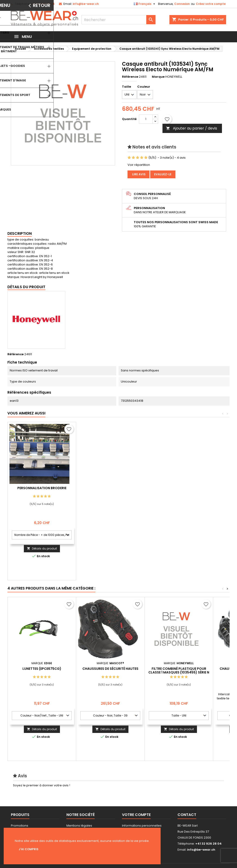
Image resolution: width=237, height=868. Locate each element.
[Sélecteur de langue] (145, 4)
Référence (130, 77)
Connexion (182, 4)
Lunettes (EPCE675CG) (42, 669)
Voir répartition (139, 165)
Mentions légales (79, 826)
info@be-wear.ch (86, 4)
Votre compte (136, 815)
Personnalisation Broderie (110, 488)
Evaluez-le (163, 174)
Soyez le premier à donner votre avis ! (42, 785)
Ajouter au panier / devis (192, 128)
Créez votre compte (211, 4)
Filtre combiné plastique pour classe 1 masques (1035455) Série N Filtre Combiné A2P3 (179, 672)
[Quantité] (146, 119)
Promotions (20, 826)
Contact (187, 815)
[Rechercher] (118, 20)
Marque (158, 77)
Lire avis (139, 174)
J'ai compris (29, 849)
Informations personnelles (142, 826)
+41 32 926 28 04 (43, 4)
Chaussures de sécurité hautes (110, 669)
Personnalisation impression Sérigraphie (42, 490)
